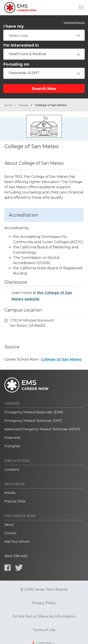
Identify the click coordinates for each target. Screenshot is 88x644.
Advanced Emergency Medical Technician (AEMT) (42, 429)
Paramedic (13, 438)
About (9, 525)
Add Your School (17, 542)
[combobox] (44, 35)
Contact (10, 533)
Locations (12, 469)
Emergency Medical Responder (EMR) (34, 412)
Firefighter (12, 446)
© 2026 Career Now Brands (44, 590)
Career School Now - (43, 359)
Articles (10, 493)
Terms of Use (44, 630)
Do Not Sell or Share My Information (44, 617)
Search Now (44, 89)
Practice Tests (15, 501)
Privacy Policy (44, 603)
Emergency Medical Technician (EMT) (33, 421)
